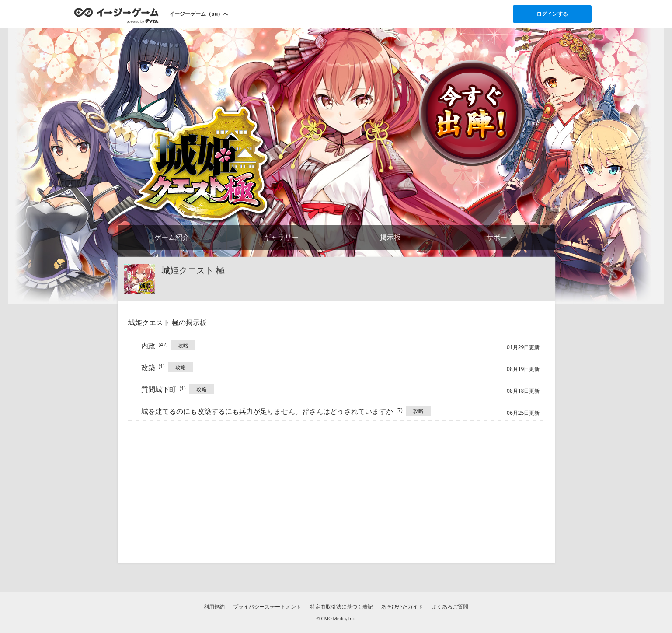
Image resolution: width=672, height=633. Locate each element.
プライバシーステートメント (267, 607)
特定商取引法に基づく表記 (341, 607)
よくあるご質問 (450, 607)
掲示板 (390, 237)
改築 (148, 367)
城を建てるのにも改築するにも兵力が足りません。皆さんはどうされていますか (267, 411)
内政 (148, 346)
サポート (500, 237)
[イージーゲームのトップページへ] (117, 15)
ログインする (552, 14)
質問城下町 (159, 389)
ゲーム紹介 (172, 237)
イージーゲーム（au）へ (199, 14)
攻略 (183, 345)
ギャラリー (281, 237)
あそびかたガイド (402, 607)
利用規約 (214, 607)
